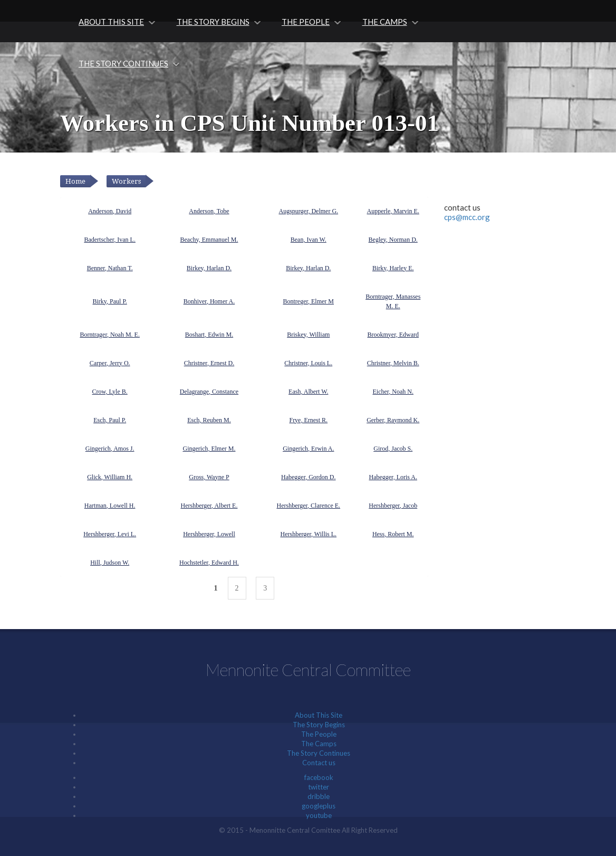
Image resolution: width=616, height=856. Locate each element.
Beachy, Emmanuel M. (209, 240)
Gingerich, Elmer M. (209, 449)
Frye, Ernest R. (308, 420)
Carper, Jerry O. (110, 363)
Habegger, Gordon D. (309, 477)
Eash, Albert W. (308, 392)
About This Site (111, 22)
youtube (319, 815)
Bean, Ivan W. (309, 240)
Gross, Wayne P (209, 477)
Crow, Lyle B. (110, 392)
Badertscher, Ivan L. (109, 240)
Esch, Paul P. (110, 420)
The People (306, 22)
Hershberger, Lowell (209, 534)
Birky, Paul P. (110, 301)
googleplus (319, 806)
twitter (319, 787)
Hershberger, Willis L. (308, 534)
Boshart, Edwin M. (209, 335)
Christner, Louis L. (308, 363)
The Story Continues (123, 63)
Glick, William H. (110, 477)
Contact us (319, 763)
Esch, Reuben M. (209, 420)
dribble (319, 796)
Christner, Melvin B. (393, 363)
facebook (319, 777)
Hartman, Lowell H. (110, 506)
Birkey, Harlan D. (209, 268)
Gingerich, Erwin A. (308, 449)
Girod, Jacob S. (393, 449)
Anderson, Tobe (209, 211)
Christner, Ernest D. (209, 363)
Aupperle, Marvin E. (393, 211)
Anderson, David (110, 211)
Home (75, 181)
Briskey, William (308, 335)
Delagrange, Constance (209, 392)
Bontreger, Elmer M (309, 301)
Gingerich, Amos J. (110, 449)
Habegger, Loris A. (393, 477)
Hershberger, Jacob (393, 506)
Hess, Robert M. (393, 534)
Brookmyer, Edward (393, 335)
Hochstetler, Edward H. (209, 563)
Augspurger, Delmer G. (308, 211)
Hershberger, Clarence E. (308, 506)
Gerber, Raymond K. (393, 420)
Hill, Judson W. (110, 563)
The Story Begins (213, 22)
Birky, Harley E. (393, 268)
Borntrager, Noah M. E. (110, 335)
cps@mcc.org (467, 217)
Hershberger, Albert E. (209, 506)
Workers (126, 181)
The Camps (385, 22)
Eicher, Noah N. (393, 392)
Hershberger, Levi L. (110, 534)
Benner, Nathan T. (110, 268)
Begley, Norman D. (393, 240)
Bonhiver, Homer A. (209, 301)
